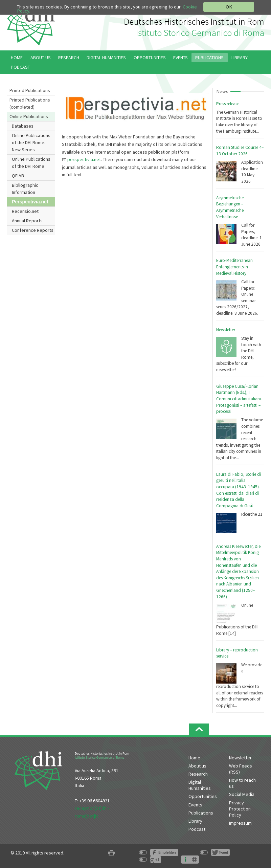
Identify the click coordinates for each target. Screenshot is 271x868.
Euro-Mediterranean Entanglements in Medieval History (234, 267)
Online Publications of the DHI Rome (31, 163)
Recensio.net (25, 211)
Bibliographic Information (25, 189)
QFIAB (18, 176)
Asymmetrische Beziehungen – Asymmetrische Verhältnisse (230, 207)
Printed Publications (30, 90)
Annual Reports (27, 221)
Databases (23, 126)
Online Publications (29, 116)
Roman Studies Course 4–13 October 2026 (240, 151)
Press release (228, 104)
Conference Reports (33, 230)
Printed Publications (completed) (30, 103)
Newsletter (226, 330)
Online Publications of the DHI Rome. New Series (31, 142)
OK (229, 7)
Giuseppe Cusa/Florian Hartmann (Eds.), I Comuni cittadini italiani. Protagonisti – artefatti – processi (239, 399)
